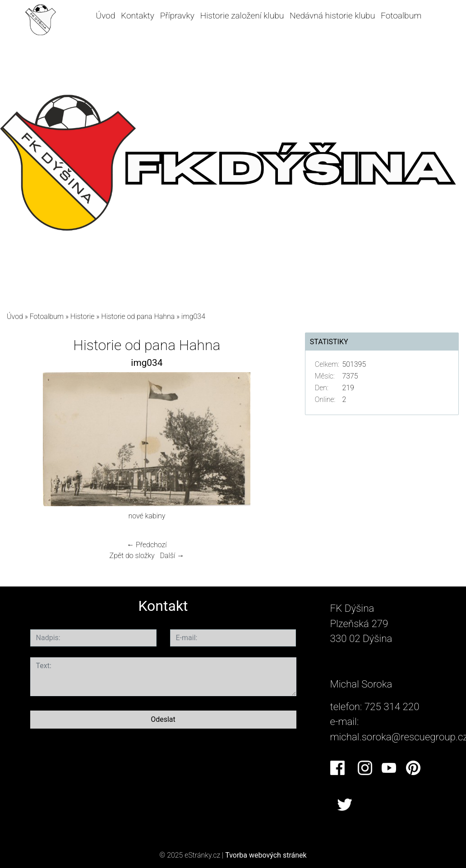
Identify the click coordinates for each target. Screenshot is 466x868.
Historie (82, 316)
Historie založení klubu (242, 16)
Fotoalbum (401, 16)
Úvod (105, 16)
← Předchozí (147, 545)
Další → (172, 556)
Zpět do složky (132, 556)
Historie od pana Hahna (138, 316)
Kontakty (138, 16)
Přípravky (177, 16)
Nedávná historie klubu (332, 16)
